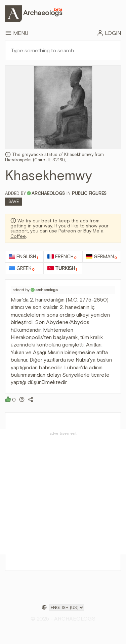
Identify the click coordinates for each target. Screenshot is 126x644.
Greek (22, 269)
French (62, 257)
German (101, 257)
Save (14, 201)
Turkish (62, 269)
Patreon (67, 231)
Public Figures (89, 193)
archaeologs (48, 193)
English (23, 257)
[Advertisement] (63, 492)
